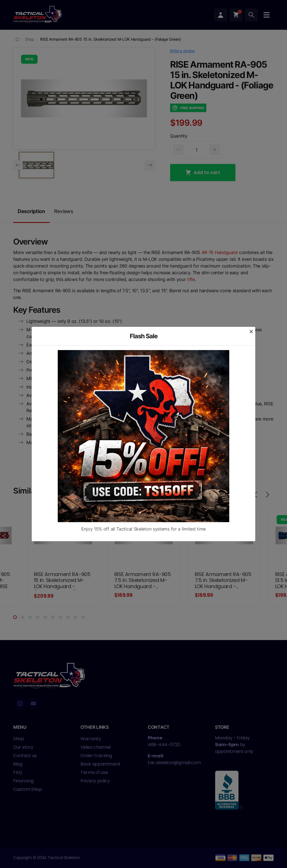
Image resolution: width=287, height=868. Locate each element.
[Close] (251, 331)
